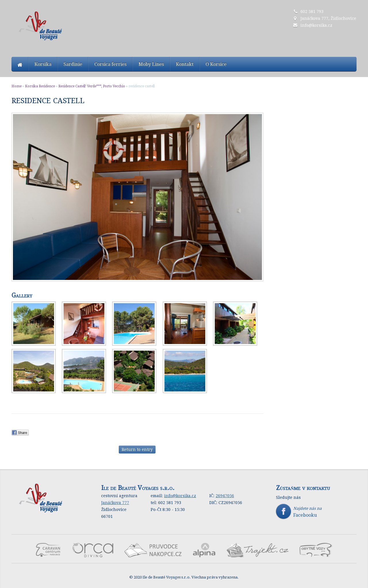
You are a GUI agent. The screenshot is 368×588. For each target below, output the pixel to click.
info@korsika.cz (316, 25)
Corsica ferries (110, 64)
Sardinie (73, 64)
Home (17, 86)
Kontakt (185, 64)
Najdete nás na (316, 512)
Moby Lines (151, 64)
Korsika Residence (40, 86)
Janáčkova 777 (115, 503)
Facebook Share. (22, 433)
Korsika (43, 64)
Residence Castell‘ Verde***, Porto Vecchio (92, 86)
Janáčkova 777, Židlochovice (328, 18)
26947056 (225, 496)
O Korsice (216, 64)
